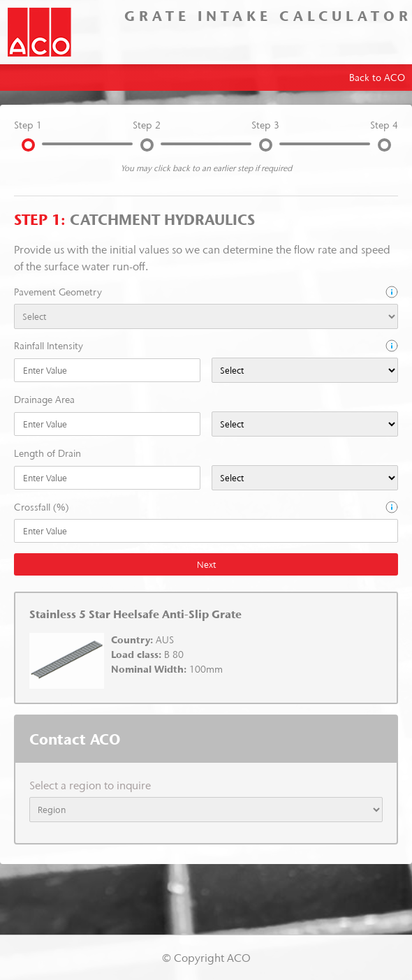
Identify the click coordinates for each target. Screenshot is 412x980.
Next (206, 564)
